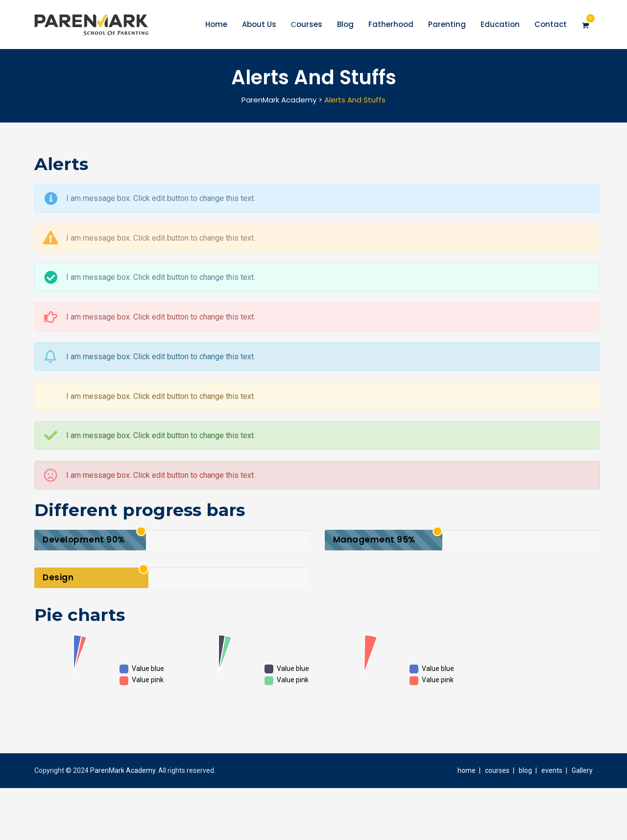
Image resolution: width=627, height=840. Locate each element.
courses (497, 770)
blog (525, 770)
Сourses (306, 24)
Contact (550, 24)
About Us (259, 24)
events (552, 770)
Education (500, 24)
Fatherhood (390, 24)
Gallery (582, 770)
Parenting (446, 24)
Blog (345, 24)
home (467, 770)
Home (216, 24)
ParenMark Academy (123, 770)
